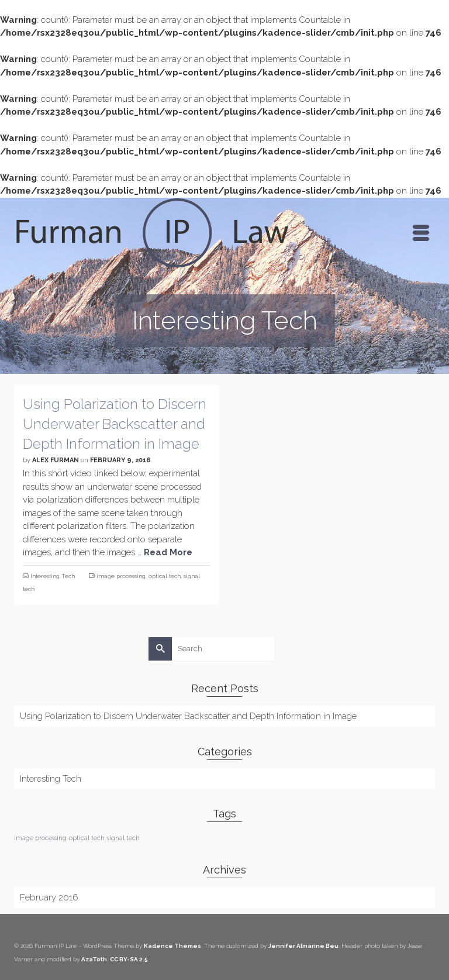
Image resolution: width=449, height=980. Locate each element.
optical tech (165, 576)
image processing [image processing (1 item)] (40, 838)
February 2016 (49, 898)
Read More (168, 552)
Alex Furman (56, 460)
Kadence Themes (172, 946)
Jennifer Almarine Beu (303, 946)
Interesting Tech (53, 576)
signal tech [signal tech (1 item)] (123, 838)
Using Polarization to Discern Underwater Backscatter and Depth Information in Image (188, 716)
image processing (121, 576)
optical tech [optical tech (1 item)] (87, 838)
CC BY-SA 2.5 (129, 959)
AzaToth (94, 959)
